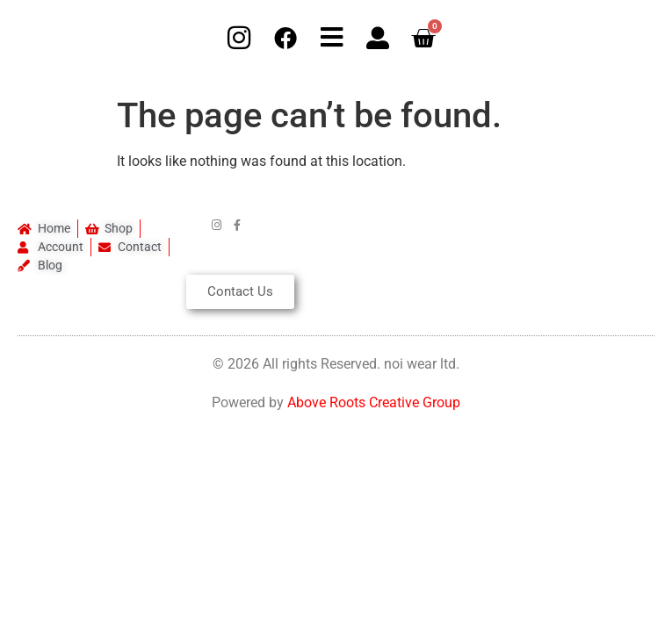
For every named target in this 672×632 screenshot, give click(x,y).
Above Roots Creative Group (374, 402)
